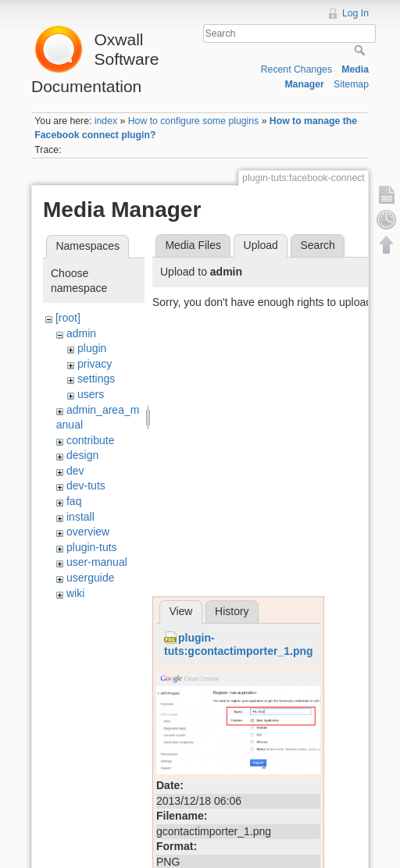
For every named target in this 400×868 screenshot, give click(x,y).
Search (361, 50)
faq (74, 501)
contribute (90, 440)
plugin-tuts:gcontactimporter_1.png (239, 644)
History (232, 611)
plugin (92, 348)
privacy (95, 364)
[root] (68, 318)
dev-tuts (86, 486)
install (80, 517)
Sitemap (351, 84)
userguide (91, 578)
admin (81, 333)
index (106, 121)
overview (88, 532)
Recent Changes (296, 69)
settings (96, 379)
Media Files (193, 245)
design (82, 455)
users (91, 394)
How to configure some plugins (194, 121)
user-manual (97, 562)
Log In (355, 13)
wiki (75, 593)
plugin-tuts (92, 547)
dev (75, 471)
